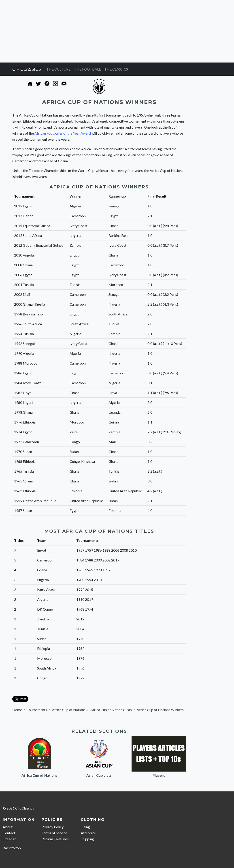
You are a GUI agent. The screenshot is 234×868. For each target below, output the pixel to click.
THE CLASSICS (116, 69)
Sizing (85, 827)
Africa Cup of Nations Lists (111, 710)
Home (17, 710)
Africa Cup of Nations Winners (160, 710)
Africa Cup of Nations (69, 710)
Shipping (87, 839)
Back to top (12, 848)
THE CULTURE (58, 69)
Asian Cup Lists (99, 775)
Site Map (10, 839)
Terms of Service (54, 833)
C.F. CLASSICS (27, 69)
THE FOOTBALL (87, 69)
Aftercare (88, 833)
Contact (9, 833)
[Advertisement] (117, 31)
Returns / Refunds (55, 839)
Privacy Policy (53, 827)
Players (159, 775)
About (8, 827)
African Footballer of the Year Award (63, 133)
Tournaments (37, 710)
